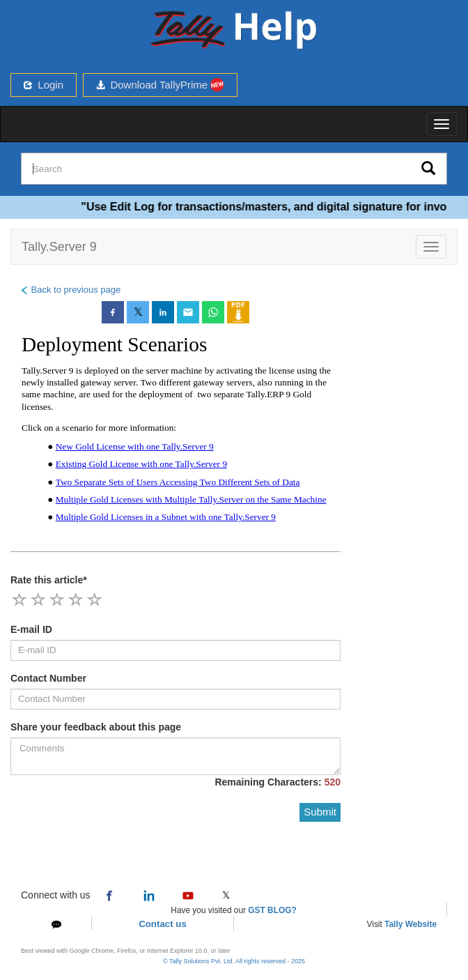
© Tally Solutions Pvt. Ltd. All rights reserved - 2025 (234, 961)
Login (44, 85)
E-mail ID (31, 629)
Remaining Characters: (278, 782)
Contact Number (48, 678)
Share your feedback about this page (96, 727)
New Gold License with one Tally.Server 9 (135, 446)
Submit (320, 812)
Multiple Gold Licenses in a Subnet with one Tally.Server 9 (166, 517)
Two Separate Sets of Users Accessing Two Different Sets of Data (178, 482)
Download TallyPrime (160, 85)
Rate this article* (49, 580)
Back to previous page (70, 290)
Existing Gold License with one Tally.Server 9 (141, 464)
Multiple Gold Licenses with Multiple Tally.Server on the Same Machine (191, 499)
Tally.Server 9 (59, 247)
